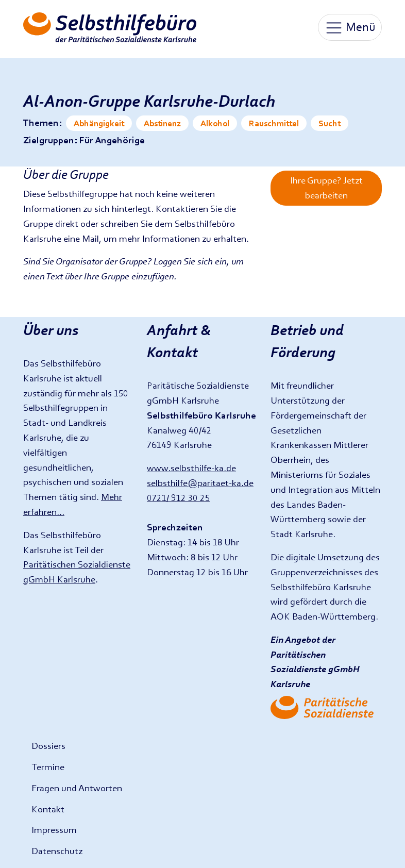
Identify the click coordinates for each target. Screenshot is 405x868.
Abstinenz (162, 123)
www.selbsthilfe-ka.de (191, 468)
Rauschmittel (274, 123)
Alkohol (215, 123)
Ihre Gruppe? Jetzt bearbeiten (326, 188)
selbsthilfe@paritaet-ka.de (200, 483)
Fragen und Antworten (77, 788)
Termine (48, 767)
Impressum (54, 830)
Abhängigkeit (99, 123)
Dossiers (48, 746)
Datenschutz (57, 851)
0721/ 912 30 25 (178, 498)
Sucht (330, 123)
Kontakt (48, 809)
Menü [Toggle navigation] (350, 28)
